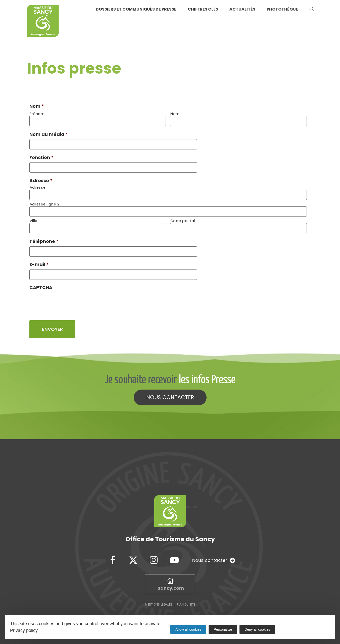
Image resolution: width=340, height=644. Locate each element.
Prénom (37, 114)
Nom (37, 106)
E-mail (39, 261)
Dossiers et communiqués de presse (136, 9)
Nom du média (49, 134)
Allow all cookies (188, 629)
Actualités (242, 9)
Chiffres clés (203, 9)
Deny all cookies (258, 629)
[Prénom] (98, 121)
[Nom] (238, 121)
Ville (34, 219)
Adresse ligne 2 (45, 202)
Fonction (41, 156)
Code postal (183, 219)
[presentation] (68, 298)
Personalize (223, 629)
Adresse (41, 179)
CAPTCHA (41, 284)
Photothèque (282, 9)
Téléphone (44, 238)
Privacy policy (24, 630)
